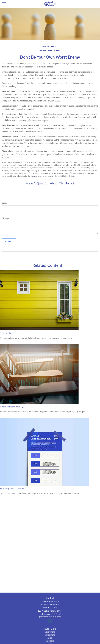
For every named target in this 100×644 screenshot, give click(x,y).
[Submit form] (9, 242)
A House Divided (7, 333)
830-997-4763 (53, 601)
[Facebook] (50, 621)
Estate (50, 638)
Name (4, 188)
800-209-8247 (55, 605)
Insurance (50, 641)
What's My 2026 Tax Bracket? (13, 488)
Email (4, 203)
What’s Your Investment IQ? (12, 407)
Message (6, 218)
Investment (50, 635)
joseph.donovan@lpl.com (50, 617)
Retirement (50, 632)
